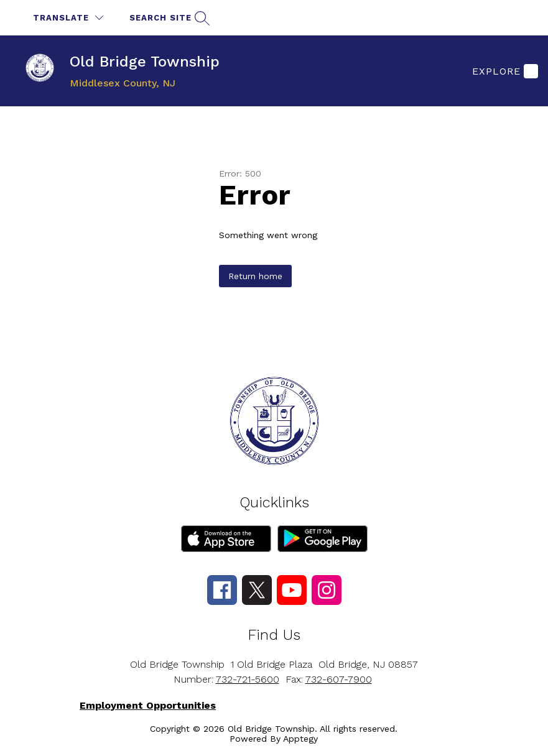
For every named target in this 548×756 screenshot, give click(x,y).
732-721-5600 (248, 679)
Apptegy (300, 739)
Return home (255, 276)
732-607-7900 (339, 679)
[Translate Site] (68, 18)
